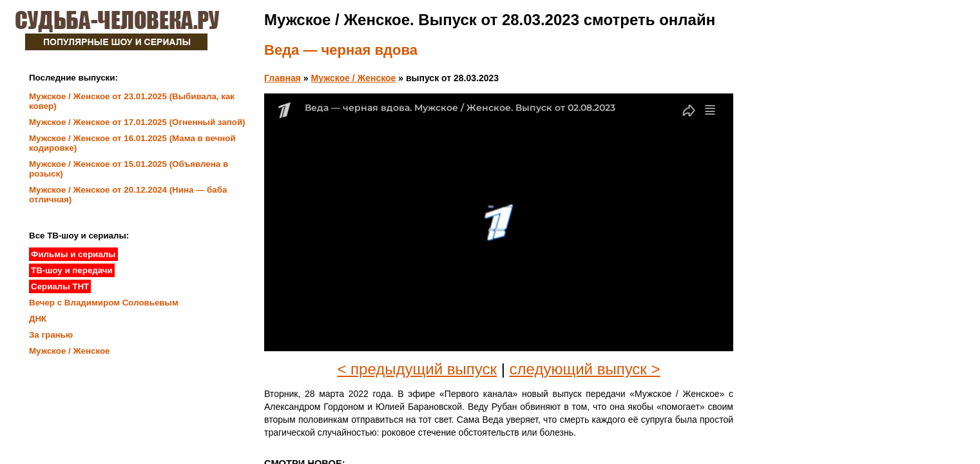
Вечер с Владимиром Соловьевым (104, 303)
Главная (283, 78)
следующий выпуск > (585, 369)
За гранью (51, 335)
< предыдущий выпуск (417, 369)
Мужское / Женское (354, 78)
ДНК (38, 319)
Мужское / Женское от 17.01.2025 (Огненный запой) (137, 122)
